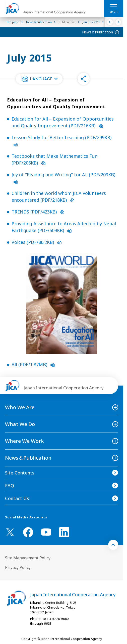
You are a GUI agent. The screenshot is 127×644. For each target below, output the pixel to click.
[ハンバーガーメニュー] (114, 7)
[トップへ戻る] (113, 545)
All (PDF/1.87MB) (33, 364)
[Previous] (110, 22)
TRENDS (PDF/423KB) (38, 212)
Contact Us (17, 498)
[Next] (118, 22)
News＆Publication (98, 32)
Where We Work (24, 441)
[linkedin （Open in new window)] (64, 532)
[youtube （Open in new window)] (46, 532)
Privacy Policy (18, 567)
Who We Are (20, 407)
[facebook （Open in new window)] (28, 532)
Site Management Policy (28, 558)
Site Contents (20, 473)
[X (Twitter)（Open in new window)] (10, 532)
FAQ (10, 486)
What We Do (20, 424)
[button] (39, 79)
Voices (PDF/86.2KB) (37, 242)
